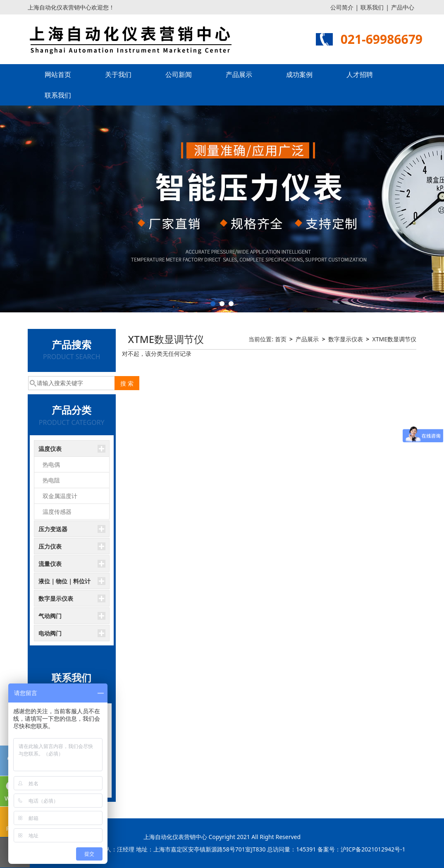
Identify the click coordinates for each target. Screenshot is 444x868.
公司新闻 (179, 74)
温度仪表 (50, 449)
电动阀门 (50, 633)
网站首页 (58, 74)
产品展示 (239, 74)
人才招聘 (360, 74)
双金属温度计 (60, 496)
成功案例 (299, 74)
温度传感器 (57, 512)
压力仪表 (50, 546)
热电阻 (51, 480)
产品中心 (403, 7)
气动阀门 (50, 616)
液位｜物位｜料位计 (64, 581)
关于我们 (118, 74)
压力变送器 (53, 529)
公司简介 (342, 7)
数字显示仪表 (56, 598)
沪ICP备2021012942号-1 (373, 849)
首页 (281, 339)
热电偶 (51, 464)
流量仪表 (50, 564)
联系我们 (372, 7)
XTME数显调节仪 (394, 339)
